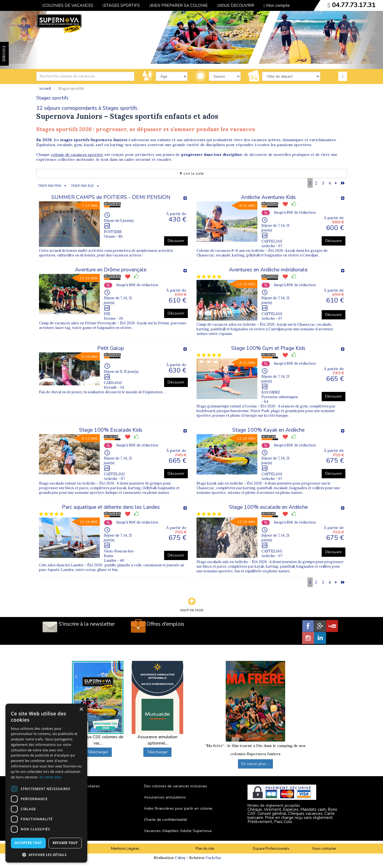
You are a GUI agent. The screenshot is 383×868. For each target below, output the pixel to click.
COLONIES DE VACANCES (68, 5)
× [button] (81, 710)
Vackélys (213, 858)
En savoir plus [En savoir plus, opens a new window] (51, 777)
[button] (46, 855)
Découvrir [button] (176, 241)
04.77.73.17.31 (354, 5)
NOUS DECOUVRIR (236, 5)
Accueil (45, 88)
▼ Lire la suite (192, 173)
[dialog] (46, 783)
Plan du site (205, 849)
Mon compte (276, 5)
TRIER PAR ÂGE (82, 186)
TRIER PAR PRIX (50, 186)
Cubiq (180, 858)
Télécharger (98, 752)
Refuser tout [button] (65, 843)
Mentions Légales (125, 849)
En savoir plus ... (255, 764)
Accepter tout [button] (28, 843)
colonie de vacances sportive (77, 155)
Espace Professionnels (271, 849)
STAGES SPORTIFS (121, 5)
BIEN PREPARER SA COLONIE (178, 5)
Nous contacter (324, 849)
